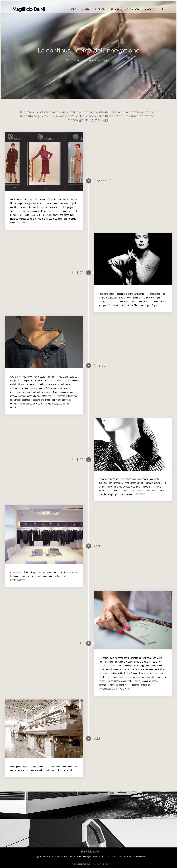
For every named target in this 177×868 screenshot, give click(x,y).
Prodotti (100, 9)
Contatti (150, 9)
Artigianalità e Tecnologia (125, 9)
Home (73, 9)
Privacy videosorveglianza (81, 864)
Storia (86, 9)
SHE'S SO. (141, 494)
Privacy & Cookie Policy (101, 864)
